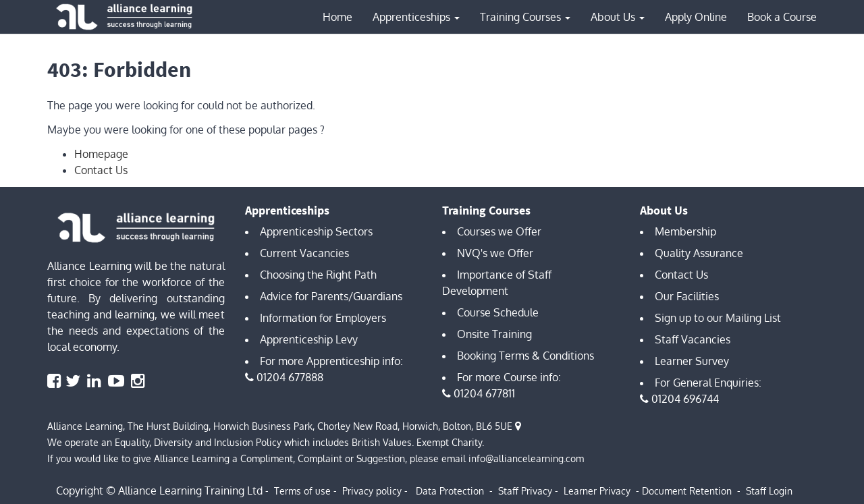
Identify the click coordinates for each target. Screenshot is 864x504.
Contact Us (101, 170)
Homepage (101, 154)
